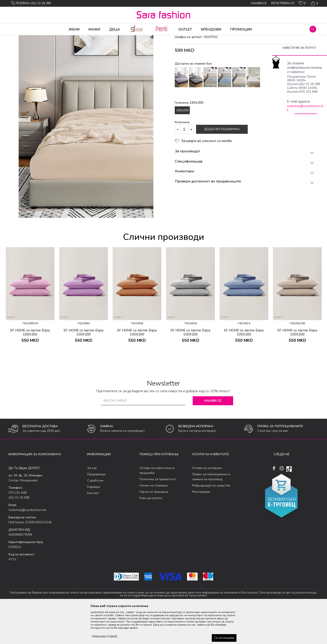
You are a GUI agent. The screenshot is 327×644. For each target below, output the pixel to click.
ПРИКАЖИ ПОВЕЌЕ (105, 637)
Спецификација (245, 197)
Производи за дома (59, 38)
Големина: (189, 138)
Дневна (80, 38)
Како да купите (151, 533)
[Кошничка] (314, 3)
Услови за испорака (207, 503)
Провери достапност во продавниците (245, 217)
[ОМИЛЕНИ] (302, 4)
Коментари (245, 207)
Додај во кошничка (222, 164)
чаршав (93, 38)
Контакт (93, 528)
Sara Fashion (17, 38)
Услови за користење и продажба (157, 506)
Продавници (96, 509)
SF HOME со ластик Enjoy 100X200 (30, 368)
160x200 (182, 146)
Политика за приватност (158, 514)
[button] (313, 29)
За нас (92, 503)
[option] (30, 334)
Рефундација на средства (211, 521)
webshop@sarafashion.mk (305, 108)
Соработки (95, 516)
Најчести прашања (154, 527)
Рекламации (201, 527)
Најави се (213, 436)
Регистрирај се (283, 3)
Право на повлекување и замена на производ (211, 512)
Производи (36, 38)
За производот (245, 187)
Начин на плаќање (154, 521)
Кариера (94, 522)
